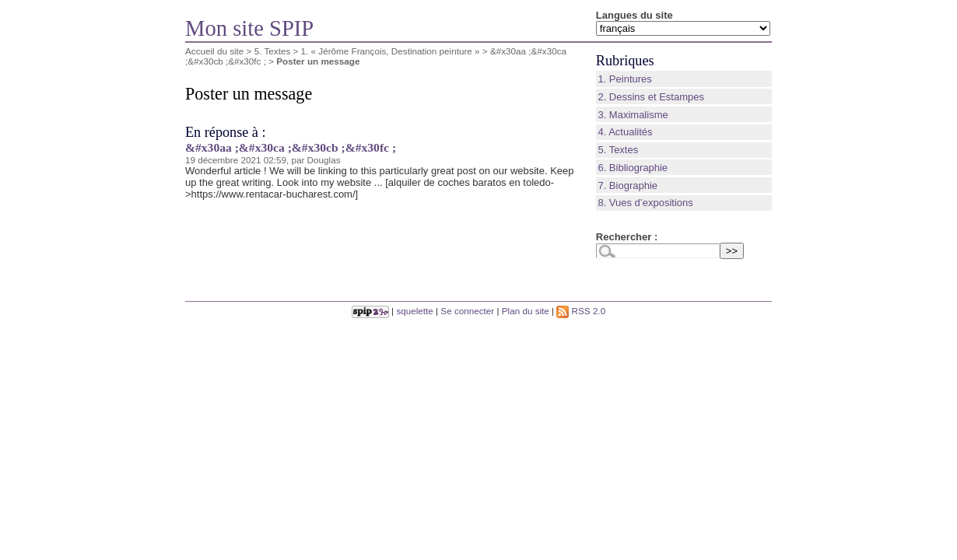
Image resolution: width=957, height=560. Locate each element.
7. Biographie (627, 185)
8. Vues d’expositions (645, 203)
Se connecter (467, 311)
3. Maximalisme (633, 115)
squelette (414, 311)
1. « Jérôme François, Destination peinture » (391, 51)
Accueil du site (214, 51)
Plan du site (526, 311)
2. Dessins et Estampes (651, 97)
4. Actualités (625, 132)
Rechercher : (627, 237)
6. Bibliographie (633, 168)
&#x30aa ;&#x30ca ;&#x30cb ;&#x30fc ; (291, 147)
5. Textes (273, 51)
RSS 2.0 (581, 311)
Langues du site (634, 15)
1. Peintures (624, 79)
